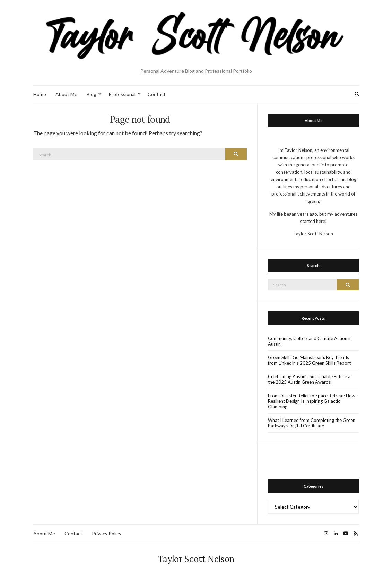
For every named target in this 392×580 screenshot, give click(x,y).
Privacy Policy (107, 533)
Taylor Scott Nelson (196, 559)
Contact (157, 94)
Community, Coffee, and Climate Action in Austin (310, 341)
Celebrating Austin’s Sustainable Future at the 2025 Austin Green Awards (310, 379)
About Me (66, 94)
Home (40, 94)
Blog (92, 94)
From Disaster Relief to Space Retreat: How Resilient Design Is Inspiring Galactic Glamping (312, 401)
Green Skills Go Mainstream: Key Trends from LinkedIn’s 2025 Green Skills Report (309, 360)
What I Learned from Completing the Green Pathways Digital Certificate (312, 423)
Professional (122, 94)
